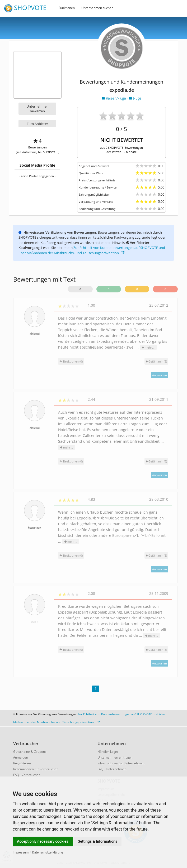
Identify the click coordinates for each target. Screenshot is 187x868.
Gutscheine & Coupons (30, 752)
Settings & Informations (98, 841)
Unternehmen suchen (97, 8)
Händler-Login (108, 752)
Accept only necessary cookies (43, 841)
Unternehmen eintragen (115, 757)
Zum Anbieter (37, 124)
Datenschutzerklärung (48, 852)
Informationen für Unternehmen (121, 763)
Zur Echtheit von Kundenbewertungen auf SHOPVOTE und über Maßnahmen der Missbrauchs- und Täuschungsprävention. (92, 250)
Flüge (135, 98)
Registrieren (22, 763)
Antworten (160, 375)
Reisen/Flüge (114, 98)
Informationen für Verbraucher (36, 769)
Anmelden (21, 757)
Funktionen (67, 8)
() (156, 361)
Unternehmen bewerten (38, 109)
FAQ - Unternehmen (112, 769)
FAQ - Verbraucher (27, 775)
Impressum (21, 852)
